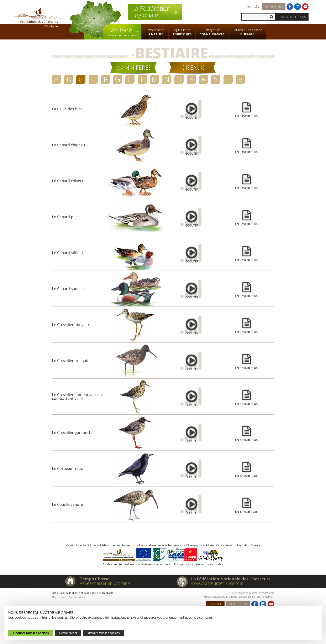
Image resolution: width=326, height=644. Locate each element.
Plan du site (58, 597)
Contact (215, 604)
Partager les (212, 32)
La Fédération (155, 12)
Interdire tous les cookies (104, 633)
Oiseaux (193, 67)
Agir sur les (182, 32)
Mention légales (78, 597)
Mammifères (134, 67)
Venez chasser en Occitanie (105, 583)
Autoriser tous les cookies (31, 633)
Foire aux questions (292, 17)
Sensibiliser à (155, 32)
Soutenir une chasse (247, 32)
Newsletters (274, 7)
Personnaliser (68, 633)
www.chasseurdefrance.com (217, 583)
